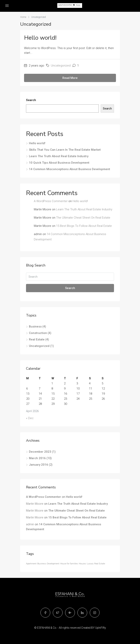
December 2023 (40, 452)
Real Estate (37, 339)
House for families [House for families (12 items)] (69, 564)
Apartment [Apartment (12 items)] (31, 564)
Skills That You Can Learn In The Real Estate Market (65, 150)
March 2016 (37, 458)
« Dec (30, 418)
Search (31, 100)
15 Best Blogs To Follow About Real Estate (84, 226)
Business (35, 327)
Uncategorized (61, 66)
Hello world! (40, 38)
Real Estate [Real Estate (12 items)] (100, 564)
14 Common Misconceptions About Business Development (70, 169)
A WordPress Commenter (51, 201)
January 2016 (39, 465)
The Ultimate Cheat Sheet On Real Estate (83, 218)
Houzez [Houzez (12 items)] (82, 564)
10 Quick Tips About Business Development (59, 163)
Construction (38, 333)
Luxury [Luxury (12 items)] (90, 564)
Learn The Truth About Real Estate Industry (59, 156)
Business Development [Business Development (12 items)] (48, 564)
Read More (70, 78)
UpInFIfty (101, 628)
